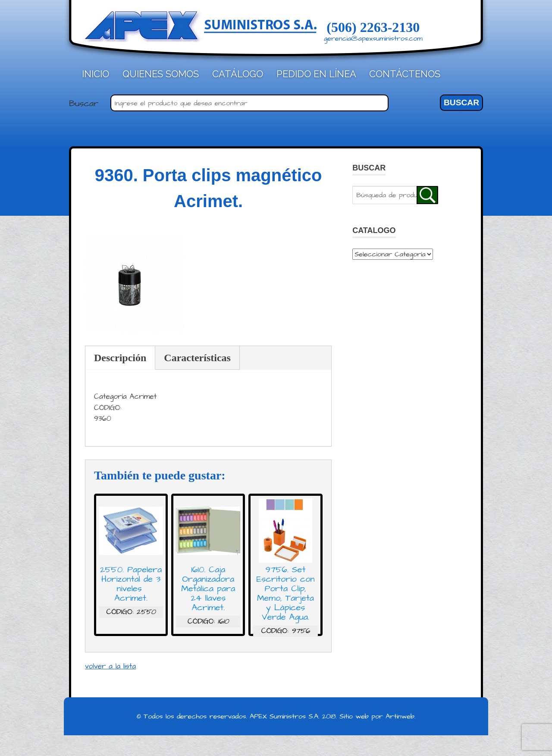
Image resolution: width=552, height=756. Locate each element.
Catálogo (238, 74)
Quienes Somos (161, 74)
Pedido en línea (316, 74)
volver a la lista (110, 666)
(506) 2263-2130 (373, 27)
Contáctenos (405, 74)
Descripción (120, 358)
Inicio (96, 74)
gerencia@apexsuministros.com (373, 38)
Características (197, 358)
